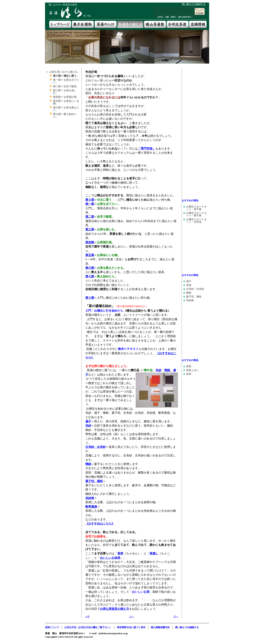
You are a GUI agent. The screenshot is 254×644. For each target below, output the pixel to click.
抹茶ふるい (193, 370)
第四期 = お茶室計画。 (66, 97)
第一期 (90, 204)
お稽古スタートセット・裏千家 (196, 214)
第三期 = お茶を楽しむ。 (65, 92)
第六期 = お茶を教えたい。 (66, 109)
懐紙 (167, 370)
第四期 (90, 242)
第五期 (90, 255)
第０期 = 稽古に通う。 (66, 76)
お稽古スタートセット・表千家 (196, 208)
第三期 (90, 229)
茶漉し (154, 553)
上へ (132, 616)
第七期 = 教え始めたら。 (65, 115)
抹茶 (189, 374)
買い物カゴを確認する (194, 4)
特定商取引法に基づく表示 (131, 627)
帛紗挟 (190, 300)
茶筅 (120, 553)
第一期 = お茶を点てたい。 (66, 81)
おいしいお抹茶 (110, 558)
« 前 (88, 616)
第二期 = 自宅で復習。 (66, 86)
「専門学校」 (147, 149)
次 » (176, 616)
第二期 (90, 217)
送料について (52, 627)
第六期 (90, 268)
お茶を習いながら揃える (63, 72)
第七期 (90, 276)
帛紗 (158, 370)
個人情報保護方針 (160, 627)
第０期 (90, 200)
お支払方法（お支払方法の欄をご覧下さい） (88, 627)
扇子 (189, 281)
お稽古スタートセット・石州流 (196, 221)
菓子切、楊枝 (194, 297)
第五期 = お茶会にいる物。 (66, 102)
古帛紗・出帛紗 (195, 289)
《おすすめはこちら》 (100, 524)
